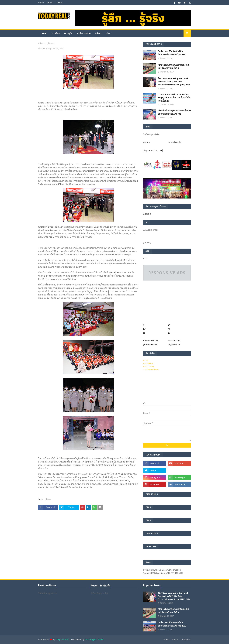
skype (174, 344)
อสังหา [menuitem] (98, 33)
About (50, 3)
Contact (59, 3)
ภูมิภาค (50, 43)
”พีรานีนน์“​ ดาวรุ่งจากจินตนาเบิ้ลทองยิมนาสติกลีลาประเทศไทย (174, 112)
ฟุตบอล (146, 142)
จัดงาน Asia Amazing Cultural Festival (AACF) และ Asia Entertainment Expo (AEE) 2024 (174, 81)
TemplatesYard (62, 640)
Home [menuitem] (44, 33)
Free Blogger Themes (94, 640)
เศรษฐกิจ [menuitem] (68, 33)
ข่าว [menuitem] (108, 33)
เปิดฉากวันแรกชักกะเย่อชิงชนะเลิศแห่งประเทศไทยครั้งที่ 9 (173, 66)
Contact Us (186, 640)
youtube (150, 344)
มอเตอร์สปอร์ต (174, 142)
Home (41, 3)
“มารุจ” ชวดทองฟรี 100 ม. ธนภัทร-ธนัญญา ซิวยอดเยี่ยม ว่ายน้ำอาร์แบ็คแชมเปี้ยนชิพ (174, 98)
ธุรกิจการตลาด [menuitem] (84, 33)
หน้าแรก (42, 43)
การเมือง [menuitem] (56, 33)
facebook (151, 340)
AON (43, 48)
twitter (174, 340)
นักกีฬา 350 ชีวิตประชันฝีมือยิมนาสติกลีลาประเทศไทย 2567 (172, 53)
